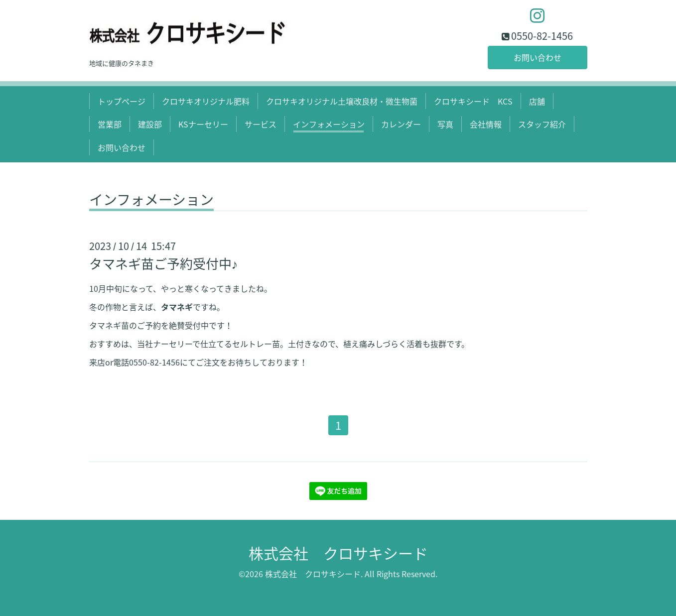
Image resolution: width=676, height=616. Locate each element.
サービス (261, 124)
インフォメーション (329, 124)
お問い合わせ (538, 57)
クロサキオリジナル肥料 (206, 101)
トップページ (122, 101)
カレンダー (401, 124)
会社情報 (486, 124)
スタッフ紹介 (542, 124)
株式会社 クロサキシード (338, 553)
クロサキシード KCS (473, 101)
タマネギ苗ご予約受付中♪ (164, 263)
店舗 (537, 101)
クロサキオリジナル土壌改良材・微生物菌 (342, 101)
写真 (445, 124)
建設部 (150, 124)
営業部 (110, 124)
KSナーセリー (203, 124)
